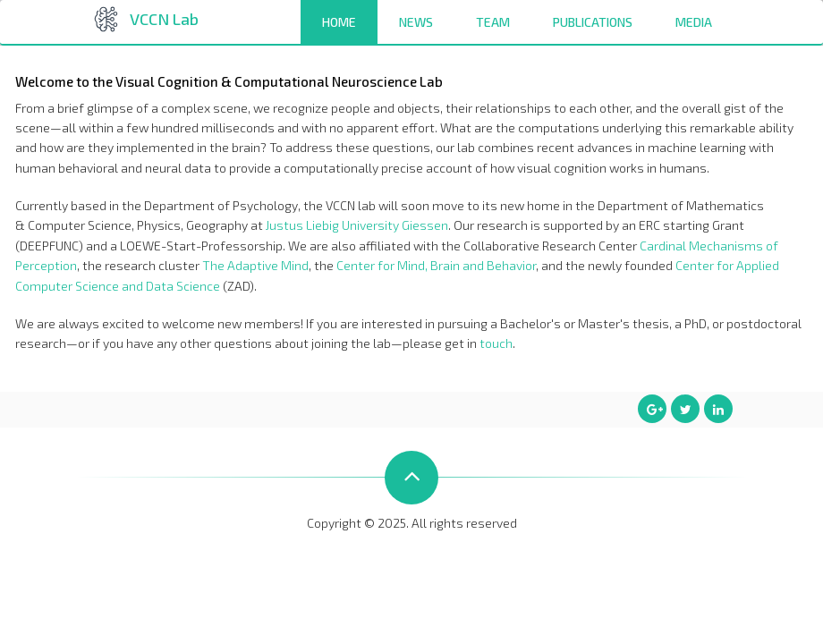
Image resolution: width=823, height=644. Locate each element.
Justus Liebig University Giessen (357, 225)
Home (339, 22)
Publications (593, 22)
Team (493, 22)
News (416, 22)
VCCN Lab (164, 19)
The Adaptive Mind (255, 265)
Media (694, 22)
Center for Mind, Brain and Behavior (436, 265)
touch (496, 343)
